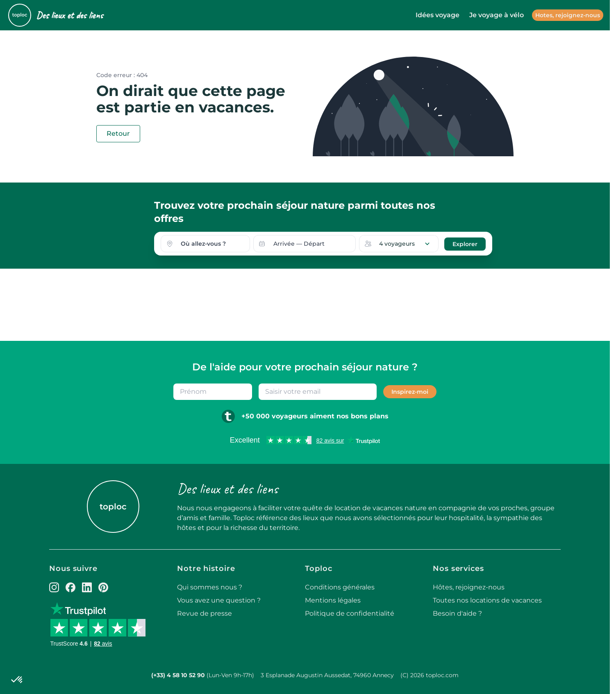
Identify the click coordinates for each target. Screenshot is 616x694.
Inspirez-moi (410, 392)
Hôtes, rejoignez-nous (469, 587)
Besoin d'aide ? (457, 613)
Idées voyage (438, 15)
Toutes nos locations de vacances (487, 600)
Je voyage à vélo (497, 15)
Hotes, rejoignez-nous (568, 15)
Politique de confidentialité (350, 613)
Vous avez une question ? (219, 600)
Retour (118, 134)
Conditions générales (340, 587)
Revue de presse (205, 613)
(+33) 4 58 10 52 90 (178, 675)
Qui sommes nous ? (210, 587)
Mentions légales (333, 600)
